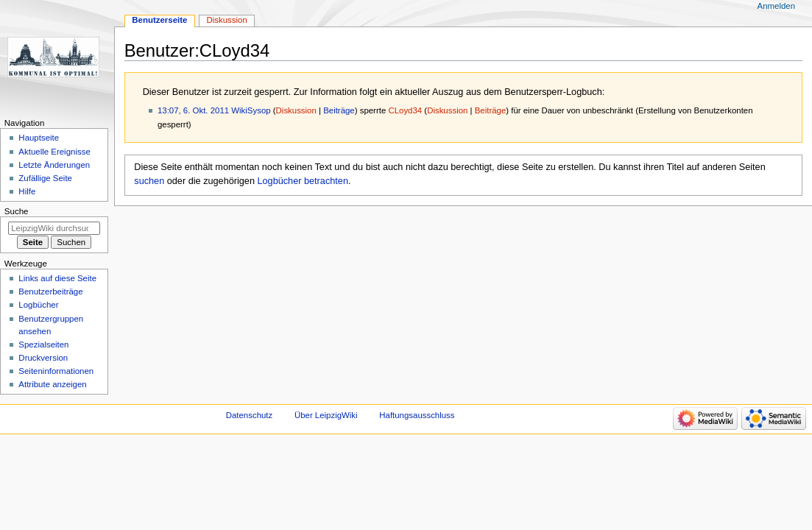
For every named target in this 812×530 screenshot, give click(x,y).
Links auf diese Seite (57, 278)
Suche (17, 211)
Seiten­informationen (56, 371)
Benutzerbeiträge (50, 291)
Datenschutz (250, 415)
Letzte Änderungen (54, 165)
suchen (149, 181)
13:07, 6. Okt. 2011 (193, 110)
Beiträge (339, 110)
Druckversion (43, 358)
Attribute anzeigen (52, 384)
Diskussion (296, 110)
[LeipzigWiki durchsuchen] (54, 228)
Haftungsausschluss (417, 415)
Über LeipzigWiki (326, 415)
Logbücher (38, 305)
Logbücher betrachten (303, 181)
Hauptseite (39, 138)
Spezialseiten (43, 344)
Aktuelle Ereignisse (54, 152)
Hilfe (27, 191)
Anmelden (777, 6)
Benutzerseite (159, 20)
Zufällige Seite (45, 178)
